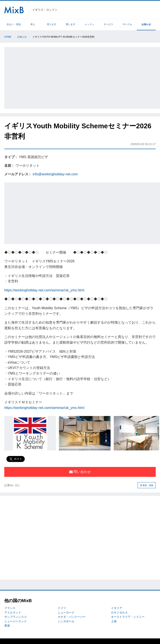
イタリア (117, 608)
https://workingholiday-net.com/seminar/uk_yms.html (44, 290)
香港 (7, 626)
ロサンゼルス (119, 613)
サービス (108, 24)
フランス (10, 608)
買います (71, 24)
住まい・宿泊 (14, 24)
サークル (127, 24)
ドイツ (62, 608)
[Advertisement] (83, 77)
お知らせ (146, 24)
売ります (52, 24)
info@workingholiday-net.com (55, 174)
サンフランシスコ (15, 617)
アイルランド (13, 613)
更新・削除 (147, 485)
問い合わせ (80, 472)
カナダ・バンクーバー (72, 617)
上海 (114, 621)
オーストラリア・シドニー (128, 617)
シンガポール (66, 621)
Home (8, 37)
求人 (33, 24)
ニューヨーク (66, 613)
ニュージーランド (15, 621)
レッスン (89, 24)
